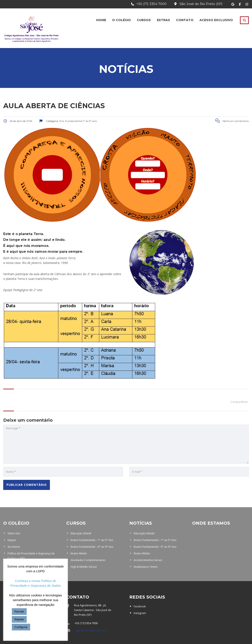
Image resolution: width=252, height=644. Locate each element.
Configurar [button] (21, 627)
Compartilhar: (240, 402)
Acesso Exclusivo (216, 20)
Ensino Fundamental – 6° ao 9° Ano (92, 547)
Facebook (140, 606)
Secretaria (14, 547)
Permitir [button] (19, 612)
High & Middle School (84, 567)
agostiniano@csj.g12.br (91, 630)
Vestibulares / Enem (146, 567)
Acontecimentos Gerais (148, 560)
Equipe (12, 540)
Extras (163, 20)
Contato (185, 20)
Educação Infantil (81, 533)
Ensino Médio (79, 553)
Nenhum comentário (232, 121)
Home (101, 20)
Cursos (144, 20)
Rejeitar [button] (19, 619)
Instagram (140, 613)
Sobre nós (14, 533)
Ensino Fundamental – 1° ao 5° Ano (92, 540)
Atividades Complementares (88, 560)
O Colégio (121, 20)
